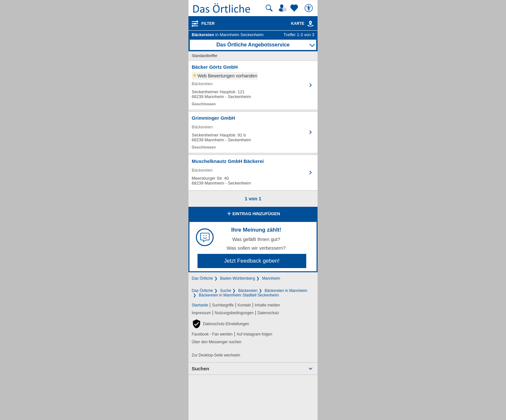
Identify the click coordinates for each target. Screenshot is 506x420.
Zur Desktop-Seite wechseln (216, 355)
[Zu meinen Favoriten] (295, 8)
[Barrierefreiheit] (309, 8)
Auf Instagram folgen (254, 334)
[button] (220, 324)
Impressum (201, 313)
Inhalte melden (267, 305)
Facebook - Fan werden (212, 334)
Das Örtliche (202, 278)
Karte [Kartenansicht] (303, 24)
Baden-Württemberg (238, 278)
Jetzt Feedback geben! (252, 261)
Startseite (200, 305)
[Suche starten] (269, 8)
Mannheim (271, 278)
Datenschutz (268, 313)
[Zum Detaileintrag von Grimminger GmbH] (253, 132)
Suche (226, 291)
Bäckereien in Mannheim (286, 291)
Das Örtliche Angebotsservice (253, 45)
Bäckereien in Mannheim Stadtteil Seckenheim (239, 295)
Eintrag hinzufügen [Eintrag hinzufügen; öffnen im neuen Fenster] (253, 214)
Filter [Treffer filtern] (208, 24)
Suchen (200, 369)
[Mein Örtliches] (284, 8)
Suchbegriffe (223, 305)
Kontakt (244, 305)
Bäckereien (248, 291)
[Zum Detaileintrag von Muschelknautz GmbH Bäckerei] (253, 173)
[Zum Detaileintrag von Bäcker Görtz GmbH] (253, 85)
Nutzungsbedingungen (234, 313)
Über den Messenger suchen (217, 342)
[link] (310, 24)
